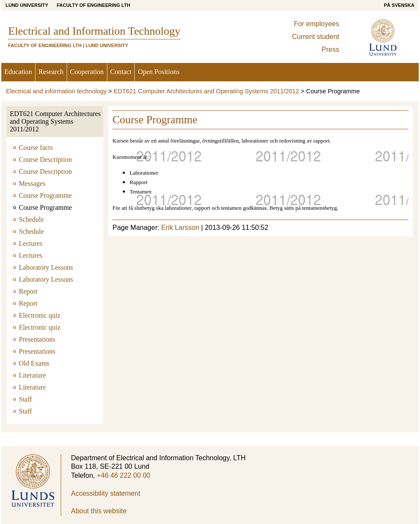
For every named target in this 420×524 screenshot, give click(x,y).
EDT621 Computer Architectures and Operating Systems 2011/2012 (207, 91)
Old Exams (34, 363)
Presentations (37, 339)
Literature (32, 375)
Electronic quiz (40, 315)
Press (330, 49)
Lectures (31, 243)
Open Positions (158, 72)
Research (51, 72)
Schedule (31, 219)
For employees (316, 24)
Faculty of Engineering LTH (94, 5)
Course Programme (45, 195)
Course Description (45, 159)
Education (18, 72)
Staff (25, 399)
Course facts (36, 147)
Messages (32, 183)
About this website (99, 511)
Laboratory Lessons (46, 267)
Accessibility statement (106, 493)
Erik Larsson (180, 228)
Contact (121, 72)
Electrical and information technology (56, 91)
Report (28, 291)
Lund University (27, 5)
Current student (316, 37)
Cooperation (87, 72)
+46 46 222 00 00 (123, 475)
